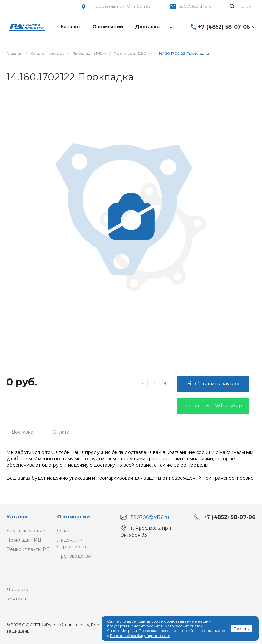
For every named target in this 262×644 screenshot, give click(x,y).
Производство (74, 556)
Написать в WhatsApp (213, 406)
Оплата (61, 432)
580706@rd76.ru (195, 6)
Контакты (17, 599)
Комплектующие (26, 531)
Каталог (18, 517)
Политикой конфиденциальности (140, 636)
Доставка (22, 432)
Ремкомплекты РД (28, 549)
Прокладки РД (24, 540)
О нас (64, 531)
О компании (73, 517)
